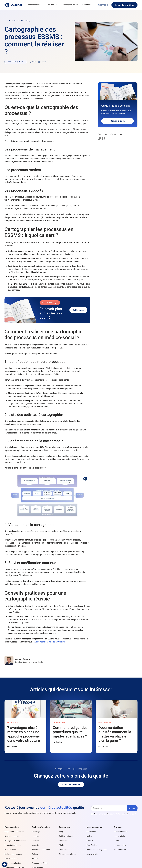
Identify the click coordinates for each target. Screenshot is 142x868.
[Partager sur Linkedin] (99, 138)
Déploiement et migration (97, 850)
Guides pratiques (66, 836)
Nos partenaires (120, 845)
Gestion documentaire (13, 836)
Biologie (35, 854)
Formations (91, 832)
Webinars (63, 841)
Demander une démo (124, 5)
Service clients (92, 854)
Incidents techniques (13, 845)
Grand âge (36, 832)
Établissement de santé (41, 850)
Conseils (90, 841)
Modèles (62, 845)
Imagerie (35, 845)
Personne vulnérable (40, 863)
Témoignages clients (67, 854)
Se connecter (103, 5)
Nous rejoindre (120, 836)
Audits (89, 836)
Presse (116, 841)
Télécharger (78, 310)
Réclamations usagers (13, 854)
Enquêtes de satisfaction (14, 832)
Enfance (35, 859)
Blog (61, 832)
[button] (36, 5)
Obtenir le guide (118, 121)
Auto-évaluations (11, 859)
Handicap (36, 836)
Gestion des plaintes (13, 863)
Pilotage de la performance (15, 841)
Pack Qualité (92, 845)
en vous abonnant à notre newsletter (49, 642)
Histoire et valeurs (121, 832)
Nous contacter (120, 850)
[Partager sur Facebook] (103, 138)
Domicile (35, 841)
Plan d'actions (10, 850)
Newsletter (63, 850)
